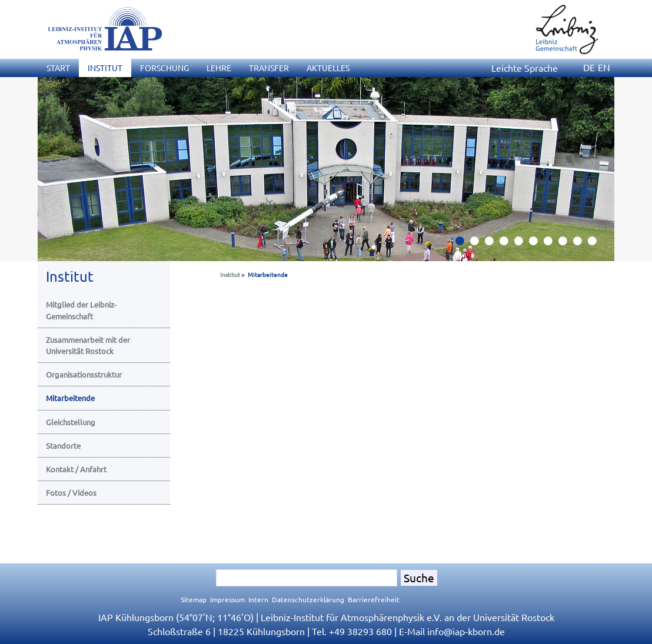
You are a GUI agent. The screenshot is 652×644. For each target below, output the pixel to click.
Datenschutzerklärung (308, 599)
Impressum (227, 599)
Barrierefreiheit (374, 599)
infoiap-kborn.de (466, 631)
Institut (230, 274)
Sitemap (194, 599)
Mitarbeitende (268, 274)
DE (589, 67)
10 (597, 244)
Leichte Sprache (525, 68)
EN (604, 67)
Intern (258, 599)
